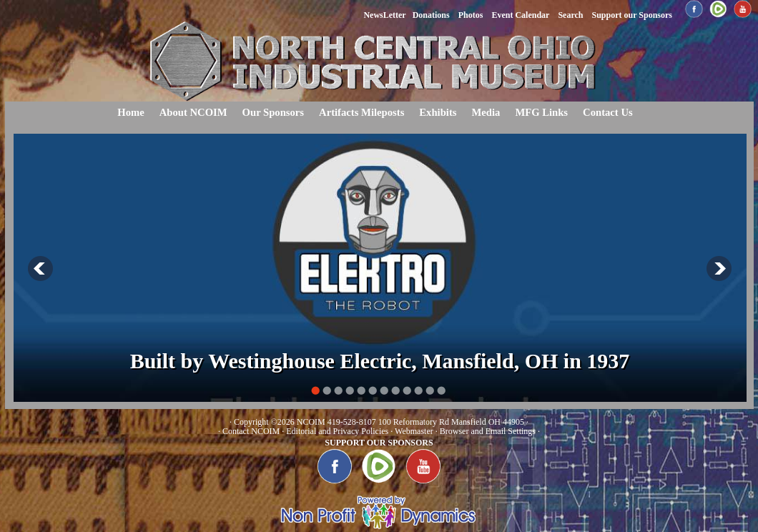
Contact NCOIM (251, 431)
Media (486, 112)
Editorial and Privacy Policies (337, 431)
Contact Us (608, 112)
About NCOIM (193, 112)
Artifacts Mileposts (361, 112)
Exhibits (438, 112)
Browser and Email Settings (488, 431)
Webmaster (414, 431)
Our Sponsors (273, 112)
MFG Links (541, 112)
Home (131, 112)
